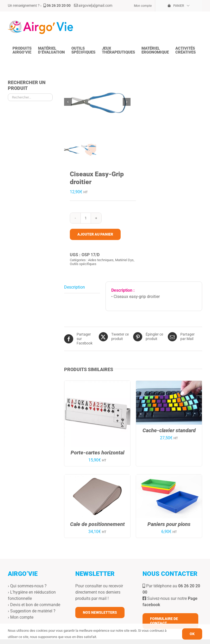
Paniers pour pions (169, 524)
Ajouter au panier (95, 234)
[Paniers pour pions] (169, 477)
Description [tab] (75, 287)
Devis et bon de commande (35, 604)
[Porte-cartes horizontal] (97, 384)
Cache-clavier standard (169, 430)
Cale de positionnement (97, 524)
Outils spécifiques (83, 264)
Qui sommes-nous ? (28, 586)
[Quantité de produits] (86, 218)
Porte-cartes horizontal (97, 452)
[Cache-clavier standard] (169, 384)
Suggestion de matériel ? (33, 611)
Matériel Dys (124, 259)
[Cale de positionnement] (97, 477)
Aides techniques (101, 259)
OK (192, 634)
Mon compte (22, 617)
